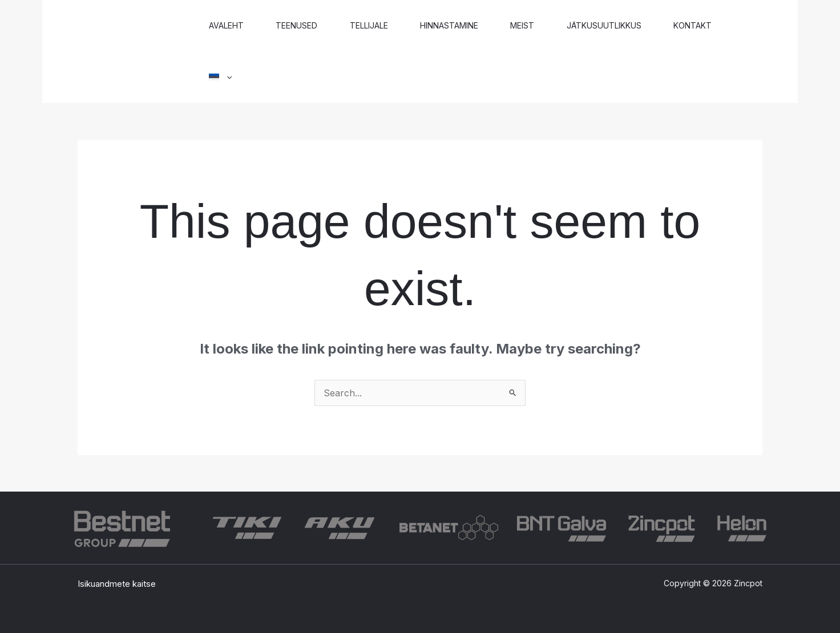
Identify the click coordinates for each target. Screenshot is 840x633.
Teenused (302, 25)
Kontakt (714, 25)
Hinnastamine (461, 25)
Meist (537, 25)
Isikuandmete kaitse (117, 584)
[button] (222, 77)
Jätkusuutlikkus (622, 25)
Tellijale (377, 25)
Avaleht (228, 25)
